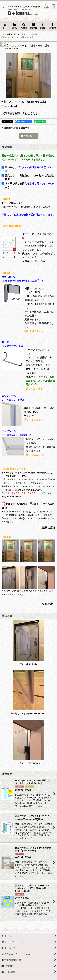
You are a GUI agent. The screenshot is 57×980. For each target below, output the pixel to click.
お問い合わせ (22, 113)
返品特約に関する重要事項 (15, 128)
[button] (4, 6)
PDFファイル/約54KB (14, 504)
